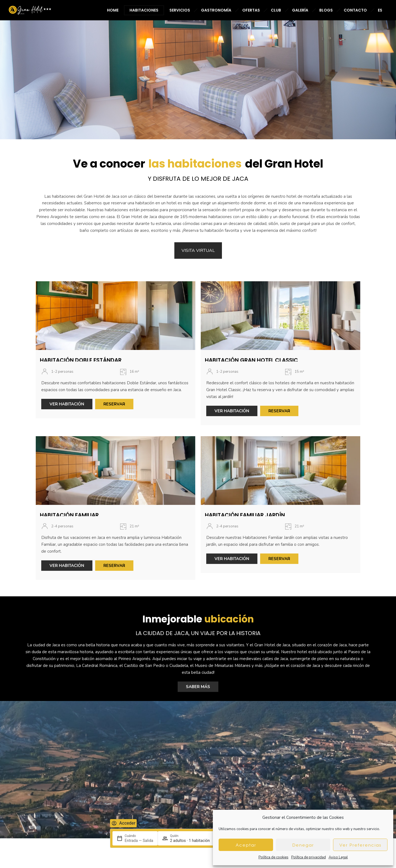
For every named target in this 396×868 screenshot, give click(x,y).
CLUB (276, 10)
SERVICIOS (180, 10)
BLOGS (326, 10)
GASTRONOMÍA (216, 10)
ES (380, 10)
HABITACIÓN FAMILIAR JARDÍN (245, 511)
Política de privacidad (309, 857)
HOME (113, 10)
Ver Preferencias (360, 845)
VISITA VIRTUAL (198, 247)
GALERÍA (300, 10)
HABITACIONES (144, 10)
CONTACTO (355, 10)
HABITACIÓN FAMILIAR (69, 511)
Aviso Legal (338, 857)
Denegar (303, 845)
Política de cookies (273, 857)
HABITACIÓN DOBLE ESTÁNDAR (81, 356)
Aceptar (246, 845)
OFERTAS (251, 10)
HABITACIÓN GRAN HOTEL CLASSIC (251, 356)
